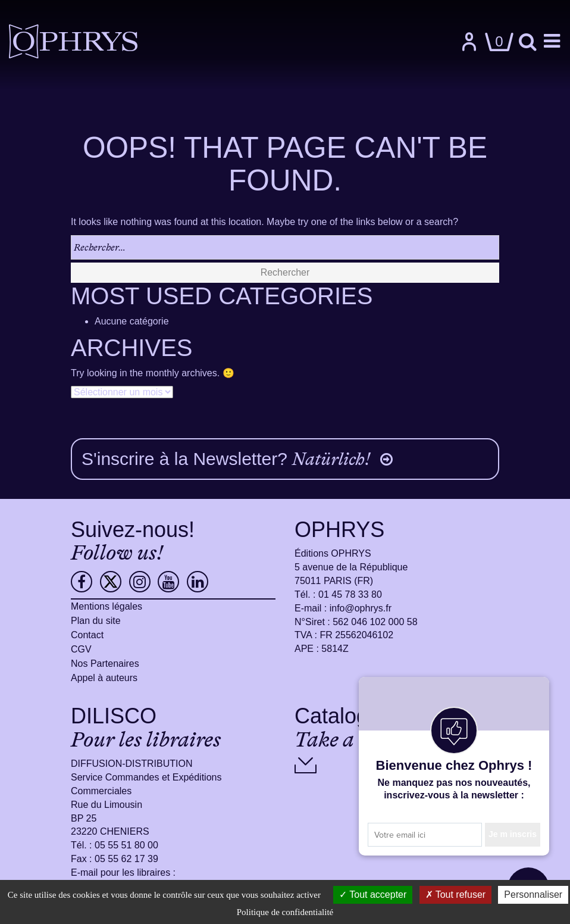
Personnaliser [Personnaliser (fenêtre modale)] (533, 895)
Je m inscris (513, 834)
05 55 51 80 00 (126, 845)
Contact (87, 635)
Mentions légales (107, 606)
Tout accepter (373, 895)
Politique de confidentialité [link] (285, 912)
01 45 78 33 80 (350, 594)
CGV (81, 649)
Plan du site (96, 621)
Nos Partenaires (105, 664)
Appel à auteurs (104, 678)
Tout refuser (456, 895)
